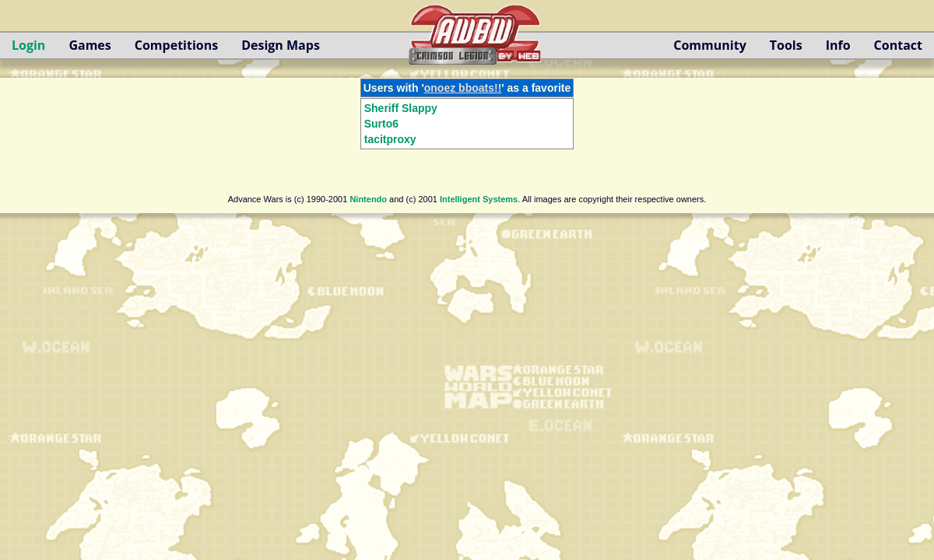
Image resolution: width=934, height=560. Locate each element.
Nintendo (368, 199)
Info (838, 45)
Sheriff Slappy (401, 108)
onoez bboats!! (463, 88)
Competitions (176, 45)
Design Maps (281, 45)
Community (709, 45)
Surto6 (381, 124)
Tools (786, 45)
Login (28, 45)
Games (90, 45)
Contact (898, 45)
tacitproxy (390, 139)
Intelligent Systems (479, 199)
